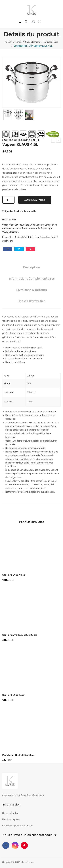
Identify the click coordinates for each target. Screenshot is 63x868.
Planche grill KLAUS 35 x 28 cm (19, 755)
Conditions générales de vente (17, 826)
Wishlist (40, 22)
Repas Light (47, 228)
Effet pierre (34, 237)
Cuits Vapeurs (37, 225)
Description (31, 267)
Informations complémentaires (31, 279)
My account (34, 22)
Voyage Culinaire (10, 232)
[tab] (31, 268)
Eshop (19, 42)
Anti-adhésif (21, 237)
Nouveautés (34, 228)
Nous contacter (10, 813)
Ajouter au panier (35, 200)
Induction (45, 237)
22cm (30, 402)
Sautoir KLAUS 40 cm (14, 575)
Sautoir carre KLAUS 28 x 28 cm (20, 635)
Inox (29, 383)
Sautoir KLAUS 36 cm (14, 695)
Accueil (8, 42)
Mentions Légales (11, 820)
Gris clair (31, 392)
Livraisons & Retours (31, 290)
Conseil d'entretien (32, 301)
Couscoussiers (51, 42)
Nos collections (33, 42)
